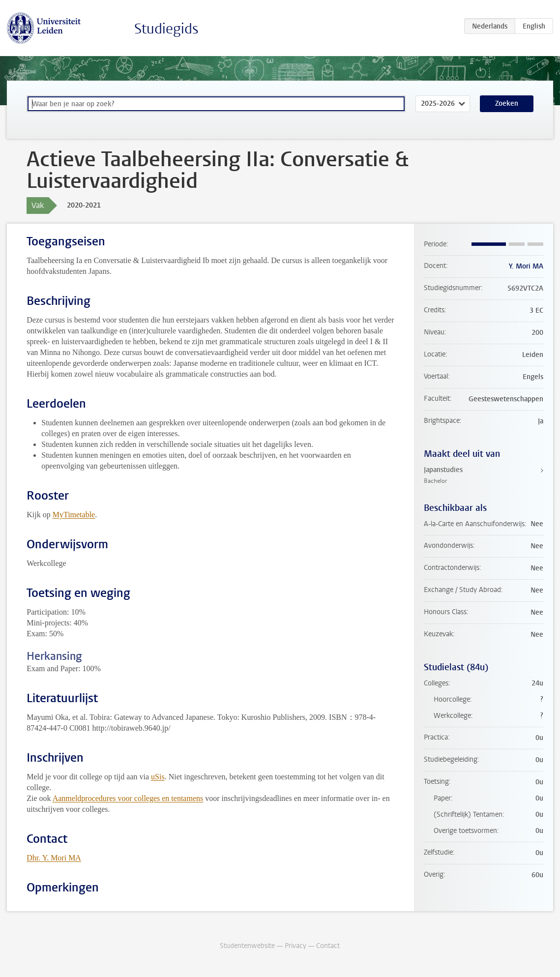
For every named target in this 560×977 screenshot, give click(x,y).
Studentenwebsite (247, 946)
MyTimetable (74, 515)
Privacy (295, 946)
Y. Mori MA (526, 266)
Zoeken (507, 104)
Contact (328, 946)
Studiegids (166, 29)
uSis (158, 777)
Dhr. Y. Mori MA (54, 858)
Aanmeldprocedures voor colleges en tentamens (128, 798)
